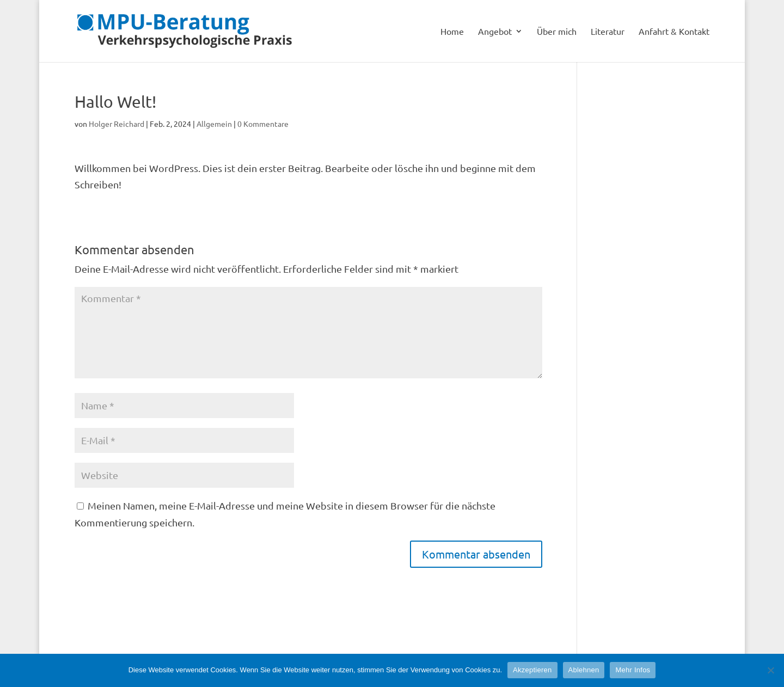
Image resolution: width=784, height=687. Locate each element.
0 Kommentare (263, 124)
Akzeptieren (532, 670)
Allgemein (214, 124)
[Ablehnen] (770, 670)
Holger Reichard (117, 124)
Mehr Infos (633, 670)
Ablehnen (584, 670)
